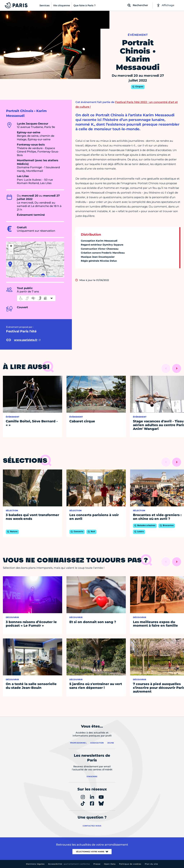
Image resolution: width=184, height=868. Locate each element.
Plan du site (151, 864)
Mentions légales (35, 864)
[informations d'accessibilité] (36, 298)
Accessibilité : (69, 864)
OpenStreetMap (51, 276)
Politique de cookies (130, 864)
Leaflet (35, 276)
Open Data (110, 864)
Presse (97, 864)
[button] (30, 265)
